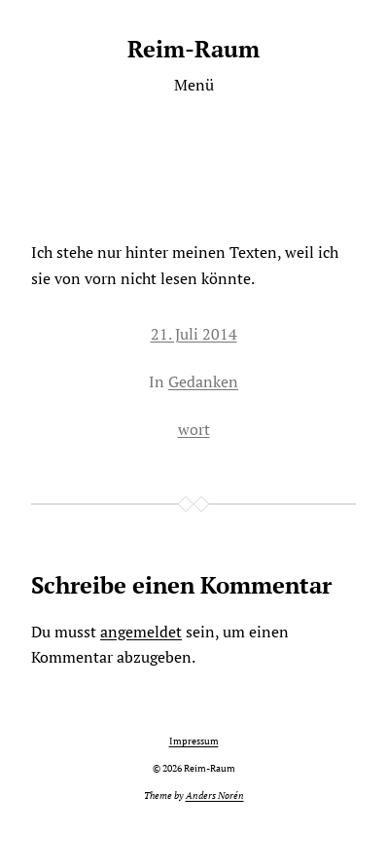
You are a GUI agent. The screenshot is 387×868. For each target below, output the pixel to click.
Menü (194, 85)
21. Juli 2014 (194, 334)
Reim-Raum (193, 49)
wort (194, 429)
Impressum (194, 741)
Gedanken (203, 381)
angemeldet (141, 632)
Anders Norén (215, 796)
